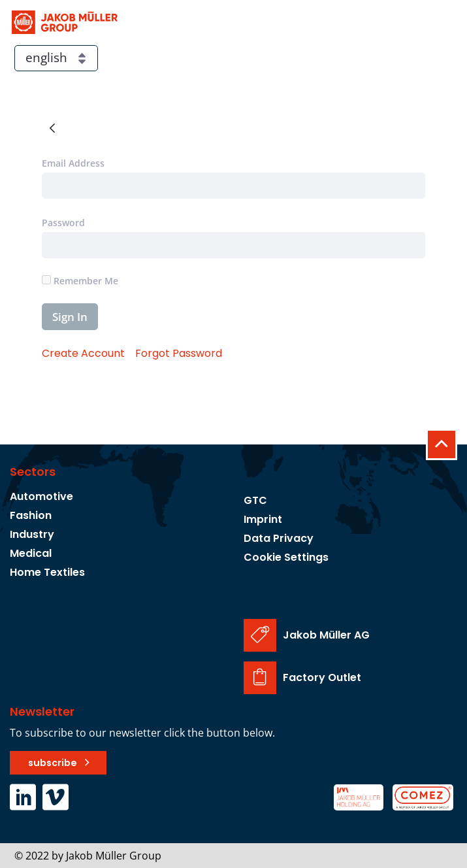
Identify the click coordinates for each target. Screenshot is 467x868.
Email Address (73, 163)
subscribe (53, 763)
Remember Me (80, 281)
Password (63, 223)
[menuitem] (83, 353)
